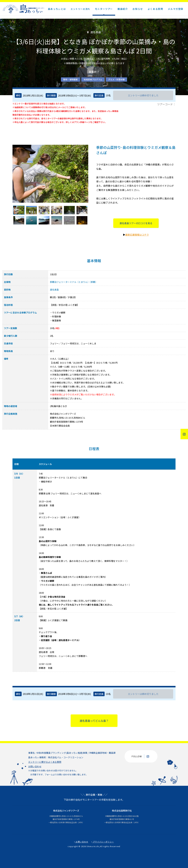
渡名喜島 (54, 290)
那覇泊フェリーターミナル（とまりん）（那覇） (74, 282)
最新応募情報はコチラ (137, 235)
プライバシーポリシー (103, 842)
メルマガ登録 (176, 9)
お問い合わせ (35, 766)
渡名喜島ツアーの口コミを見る (136, 223)
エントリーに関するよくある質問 (45, 762)
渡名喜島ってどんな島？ (94, 721)
